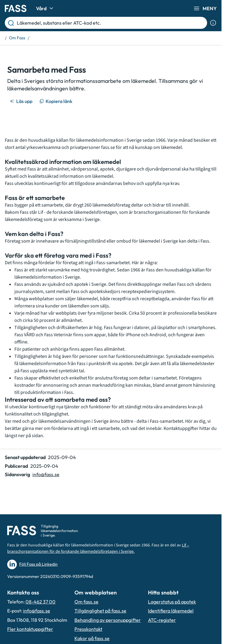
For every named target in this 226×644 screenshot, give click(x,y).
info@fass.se (37, 611)
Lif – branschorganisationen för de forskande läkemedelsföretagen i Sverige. (98, 548)
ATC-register (162, 620)
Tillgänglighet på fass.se (100, 611)
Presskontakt (88, 629)
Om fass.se (86, 602)
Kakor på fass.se (92, 638)
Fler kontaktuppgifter (30, 629)
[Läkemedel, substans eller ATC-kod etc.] (111, 23)
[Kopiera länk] (56, 101)
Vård (45, 8)
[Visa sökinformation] (213, 23)
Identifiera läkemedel (171, 611)
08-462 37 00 (41, 602)
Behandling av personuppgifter (108, 620)
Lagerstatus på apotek (172, 602)
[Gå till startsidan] (16, 8)
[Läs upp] (22, 101)
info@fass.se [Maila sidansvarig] (46, 474)
